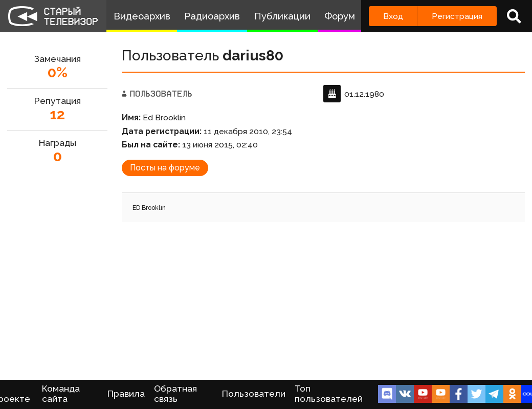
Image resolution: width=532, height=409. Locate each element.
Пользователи (254, 394)
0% (58, 72)
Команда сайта (61, 394)
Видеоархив (142, 16)
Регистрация (457, 16)
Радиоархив (212, 16)
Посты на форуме (165, 168)
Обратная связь (175, 394)
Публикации (282, 16)
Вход (393, 16)
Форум (340, 16)
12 (57, 114)
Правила (126, 394)
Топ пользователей (329, 394)
